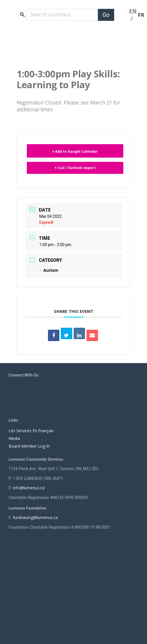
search (22, 15)
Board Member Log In (29, 446)
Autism (49, 270)
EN (133, 11)
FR (141, 15)
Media (14, 438)
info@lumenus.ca (29, 488)
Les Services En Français (31, 431)
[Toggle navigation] (122, 15)
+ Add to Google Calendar (75, 151)
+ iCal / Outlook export (75, 168)
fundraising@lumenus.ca (35, 517)
